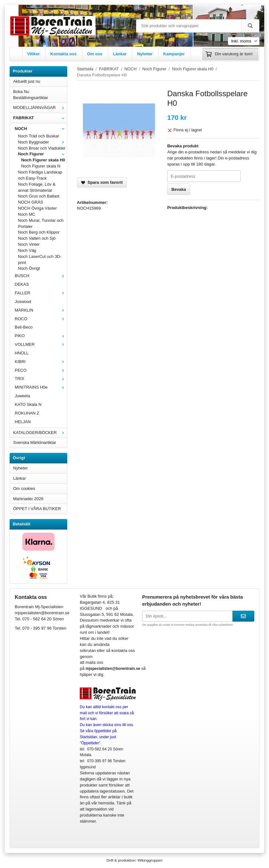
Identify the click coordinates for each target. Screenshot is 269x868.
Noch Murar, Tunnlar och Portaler (41, 223)
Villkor (34, 54)
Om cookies (24, 488)
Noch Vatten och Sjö (37, 238)
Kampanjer (174, 54)
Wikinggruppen (150, 860)
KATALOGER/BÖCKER (40, 433)
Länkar (120, 54)
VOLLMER (41, 344)
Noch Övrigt (29, 268)
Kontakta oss (63, 54)
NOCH (41, 129)
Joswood (23, 302)
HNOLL (22, 353)
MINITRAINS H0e (41, 387)
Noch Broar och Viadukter (42, 148)
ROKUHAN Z (27, 413)
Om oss (95, 54)
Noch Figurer (42, 154)
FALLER (41, 293)
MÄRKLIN (41, 310)
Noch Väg (27, 250)
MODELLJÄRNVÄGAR (40, 108)
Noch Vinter (29, 244)
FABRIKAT (40, 118)
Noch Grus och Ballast (39, 196)
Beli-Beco (24, 327)
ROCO (41, 319)
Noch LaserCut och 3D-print (40, 260)
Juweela (22, 396)
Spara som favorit (102, 182)
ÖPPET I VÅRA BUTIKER (37, 509)
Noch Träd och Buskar (39, 136)
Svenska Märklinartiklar (35, 442)
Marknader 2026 (28, 499)
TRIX (41, 379)
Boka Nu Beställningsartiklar (31, 95)
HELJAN (23, 422)
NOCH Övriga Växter (37, 208)
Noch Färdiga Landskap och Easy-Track (40, 175)
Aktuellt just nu (27, 81)
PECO (41, 370)
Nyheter (145, 54)
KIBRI (41, 362)
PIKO (41, 336)
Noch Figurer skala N (41, 166)
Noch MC (27, 214)
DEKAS (22, 284)
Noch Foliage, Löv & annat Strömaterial (37, 187)
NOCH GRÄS (31, 202)
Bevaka (179, 189)
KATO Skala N (28, 404)
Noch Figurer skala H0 (43, 160)
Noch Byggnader (42, 142)
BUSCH (41, 276)
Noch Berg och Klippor (39, 232)
